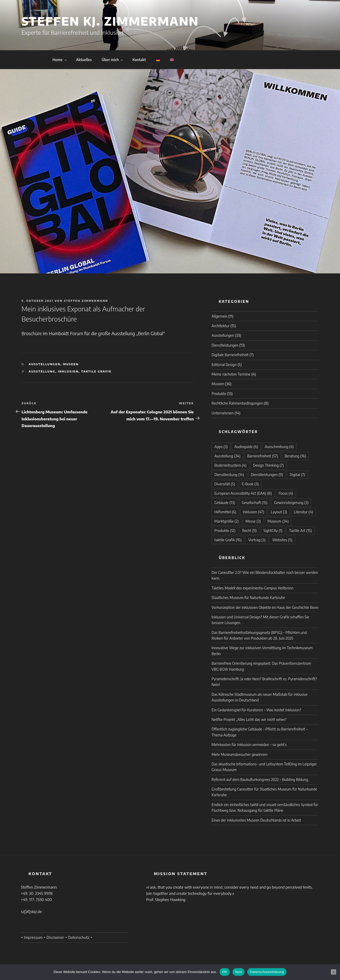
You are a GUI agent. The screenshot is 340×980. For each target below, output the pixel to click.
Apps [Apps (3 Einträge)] (221, 447)
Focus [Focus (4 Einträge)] (286, 493)
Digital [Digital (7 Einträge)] (297, 475)
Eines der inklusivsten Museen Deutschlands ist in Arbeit (256, 820)
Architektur (220, 326)
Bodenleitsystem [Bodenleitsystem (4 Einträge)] (230, 465)
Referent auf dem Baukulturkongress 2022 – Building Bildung (260, 780)
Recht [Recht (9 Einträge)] (250, 531)
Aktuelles (84, 60)
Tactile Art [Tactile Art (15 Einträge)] (300, 531)
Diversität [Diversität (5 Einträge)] (225, 484)
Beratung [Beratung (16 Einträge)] (295, 456)
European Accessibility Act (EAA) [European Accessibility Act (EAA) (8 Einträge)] (243, 493)
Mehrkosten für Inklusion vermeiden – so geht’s (249, 745)
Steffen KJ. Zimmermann (110, 21)
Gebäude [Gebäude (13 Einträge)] (225, 503)
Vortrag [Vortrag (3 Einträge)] (257, 540)
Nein (239, 972)
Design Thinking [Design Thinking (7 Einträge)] (269, 465)
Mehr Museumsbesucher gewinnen (239, 754)
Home (60, 60)
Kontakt (139, 60)
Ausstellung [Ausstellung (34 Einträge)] (227, 456)
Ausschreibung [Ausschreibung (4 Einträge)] (279, 447)
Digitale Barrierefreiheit (230, 355)
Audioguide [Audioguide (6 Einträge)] (246, 447)
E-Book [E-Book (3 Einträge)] (250, 484)
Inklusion (68, 371)
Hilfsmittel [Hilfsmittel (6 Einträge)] (225, 512)
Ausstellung (42, 371)
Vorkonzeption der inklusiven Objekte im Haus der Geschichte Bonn (265, 607)
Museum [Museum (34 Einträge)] (278, 521)
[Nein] (334, 972)
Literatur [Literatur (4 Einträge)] (303, 512)
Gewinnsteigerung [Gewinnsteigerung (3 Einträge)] (291, 503)
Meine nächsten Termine (231, 374)
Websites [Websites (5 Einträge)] (282, 540)
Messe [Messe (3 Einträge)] (253, 521)
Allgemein (219, 316)
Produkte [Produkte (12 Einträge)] (225, 531)
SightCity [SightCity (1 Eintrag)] (273, 531)
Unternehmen (222, 413)
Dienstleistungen (225, 345)
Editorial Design (224, 365)
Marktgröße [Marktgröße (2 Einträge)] (226, 521)
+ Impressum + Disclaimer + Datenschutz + (57, 937)
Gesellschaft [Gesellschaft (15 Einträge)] (255, 503)
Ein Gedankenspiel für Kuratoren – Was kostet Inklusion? (256, 710)
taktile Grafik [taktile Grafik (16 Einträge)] (228, 540)
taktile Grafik (96, 371)
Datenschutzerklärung (267, 972)
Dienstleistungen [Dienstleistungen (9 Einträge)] (267, 475)
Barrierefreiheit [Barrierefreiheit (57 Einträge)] (263, 456)
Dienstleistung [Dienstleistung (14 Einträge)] (229, 475)
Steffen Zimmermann (86, 301)
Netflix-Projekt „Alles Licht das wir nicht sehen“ (249, 719)
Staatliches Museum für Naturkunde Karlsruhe (248, 598)
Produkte (219, 394)
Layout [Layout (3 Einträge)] (279, 512)
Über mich (113, 60)
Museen (71, 364)
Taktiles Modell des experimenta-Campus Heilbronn (252, 588)
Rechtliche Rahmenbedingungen (237, 403)
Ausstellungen (45, 364)
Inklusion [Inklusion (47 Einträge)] (253, 512)
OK (225, 972)
